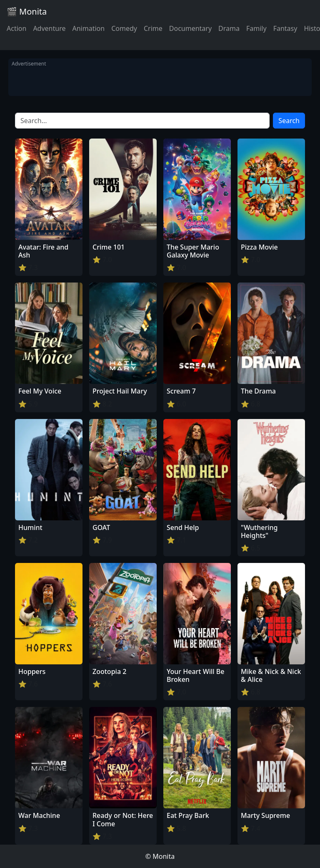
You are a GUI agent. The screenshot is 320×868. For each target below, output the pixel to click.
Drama (229, 28)
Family (256, 28)
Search (289, 121)
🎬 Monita (27, 11)
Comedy (124, 28)
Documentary (190, 28)
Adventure (49, 28)
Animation (88, 28)
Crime (153, 28)
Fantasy (285, 28)
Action (16, 28)
